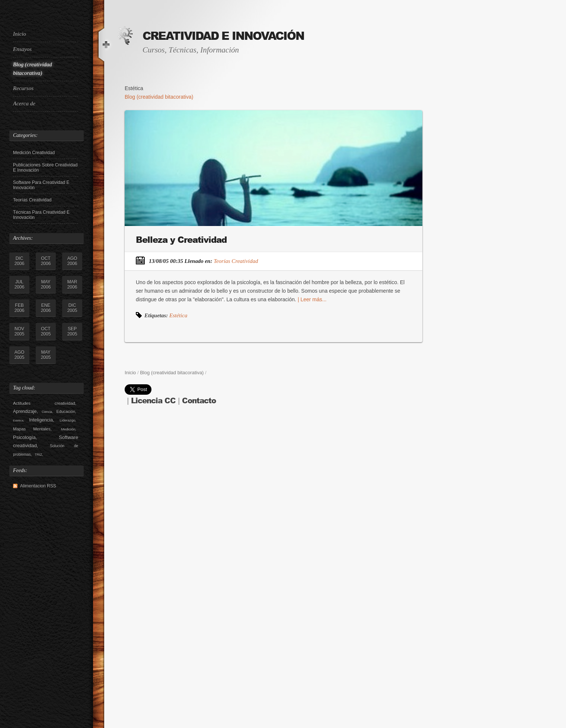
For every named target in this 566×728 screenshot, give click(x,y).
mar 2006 (72, 284)
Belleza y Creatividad (181, 240)
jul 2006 (20, 284)
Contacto (199, 401)
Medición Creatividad (34, 153)
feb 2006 (20, 308)
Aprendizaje (25, 411)
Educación (66, 411)
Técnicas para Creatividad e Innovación (41, 215)
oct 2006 (46, 261)
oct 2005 (46, 331)
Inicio (20, 34)
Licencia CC (153, 401)
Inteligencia (41, 420)
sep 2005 (72, 331)
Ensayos (22, 49)
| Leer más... (311, 299)
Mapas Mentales (32, 429)
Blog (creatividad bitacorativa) (33, 69)
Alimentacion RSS (38, 486)
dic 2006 (20, 261)
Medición (68, 429)
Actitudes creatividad (44, 403)
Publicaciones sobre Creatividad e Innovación (45, 168)
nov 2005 (20, 331)
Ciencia (47, 412)
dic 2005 (72, 308)
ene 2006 (46, 308)
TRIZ (38, 455)
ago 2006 (72, 261)
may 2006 (46, 284)
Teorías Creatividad (32, 200)
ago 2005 (20, 355)
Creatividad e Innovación (223, 36)
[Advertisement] (43, 614)
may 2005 (46, 355)
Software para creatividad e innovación (41, 185)
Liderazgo (67, 420)
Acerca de (24, 104)
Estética (18, 421)
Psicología (24, 437)
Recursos (23, 88)
